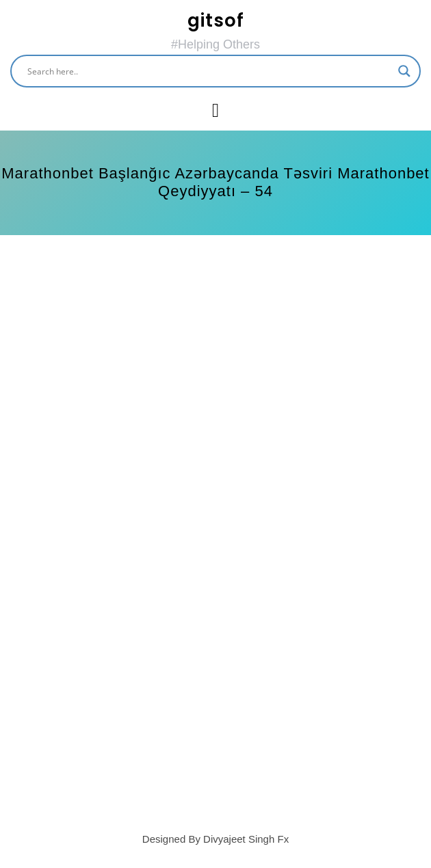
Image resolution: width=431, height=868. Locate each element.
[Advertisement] (215, 358)
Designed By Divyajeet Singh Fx (215, 839)
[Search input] (209, 71)
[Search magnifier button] (404, 71)
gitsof (216, 21)
